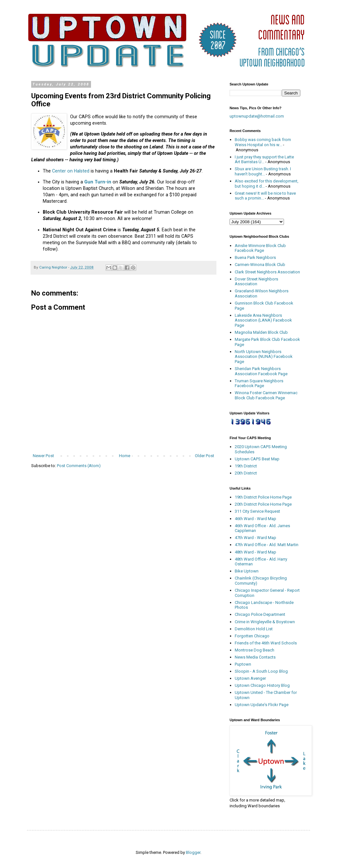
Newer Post (43, 456)
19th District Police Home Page (263, 497)
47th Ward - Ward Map (255, 538)
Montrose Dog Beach (255, 650)
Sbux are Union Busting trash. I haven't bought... (263, 171)
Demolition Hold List (254, 629)
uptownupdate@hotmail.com (257, 116)
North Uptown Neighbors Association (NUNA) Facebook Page (264, 357)
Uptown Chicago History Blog (262, 685)
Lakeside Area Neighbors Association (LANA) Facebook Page (263, 320)
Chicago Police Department (260, 614)
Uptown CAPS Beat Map (257, 459)
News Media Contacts (255, 657)
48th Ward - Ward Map (255, 552)
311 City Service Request (257, 511)
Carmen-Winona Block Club (260, 265)
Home (125, 456)
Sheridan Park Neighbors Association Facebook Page (261, 371)
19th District (246, 466)
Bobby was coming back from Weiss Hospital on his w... (263, 142)
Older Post (205, 456)
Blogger (193, 852)
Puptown (243, 664)
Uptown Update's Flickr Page (262, 705)
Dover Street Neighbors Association (256, 282)
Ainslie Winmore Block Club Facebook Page (260, 248)
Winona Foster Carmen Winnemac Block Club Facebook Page (266, 395)
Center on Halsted (71, 171)
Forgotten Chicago (252, 636)
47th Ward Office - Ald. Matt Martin (267, 545)
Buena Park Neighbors (255, 257)
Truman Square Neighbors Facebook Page (259, 383)
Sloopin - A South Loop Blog (261, 671)
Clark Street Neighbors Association (267, 272)
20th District (246, 473)
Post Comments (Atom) (79, 466)
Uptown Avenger (250, 678)
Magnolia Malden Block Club (261, 332)
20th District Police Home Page (263, 504)
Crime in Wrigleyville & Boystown (265, 622)
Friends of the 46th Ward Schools (266, 643)
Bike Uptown (247, 571)
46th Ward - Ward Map (255, 519)
